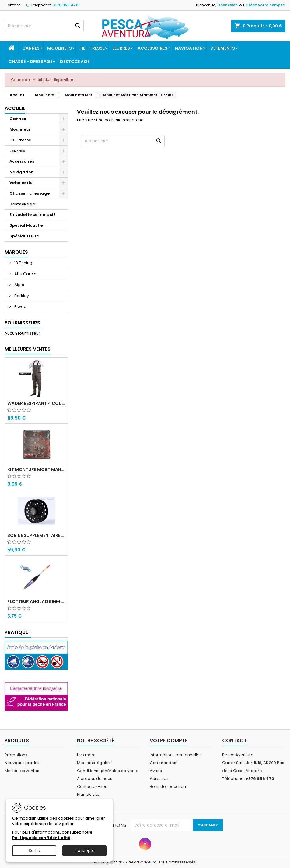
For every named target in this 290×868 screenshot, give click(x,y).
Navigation (189, 48)
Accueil (15, 108)
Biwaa (20, 307)
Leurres (121, 48)
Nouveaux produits (23, 763)
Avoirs (156, 771)
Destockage (75, 62)
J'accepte (85, 850)
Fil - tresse (92, 48)
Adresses (159, 779)
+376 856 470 (65, 5)
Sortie (34, 850)
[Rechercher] (44, 26)
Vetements (223, 48)
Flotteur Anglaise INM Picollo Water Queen (36, 601)
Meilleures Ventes (28, 349)
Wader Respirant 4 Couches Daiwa (36, 403)
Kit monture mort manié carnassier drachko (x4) (36, 469)
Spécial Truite (24, 236)
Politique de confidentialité (41, 838)
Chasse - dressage (30, 62)
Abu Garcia (25, 274)
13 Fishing (23, 263)
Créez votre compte (265, 5)
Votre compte (169, 740)
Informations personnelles (176, 755)
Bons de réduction (168, 787)
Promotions (16, 755)
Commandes (163, 763)
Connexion (227, 5)
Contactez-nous (93, 787)
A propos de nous (95, 779)
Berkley (21, 296)
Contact (12, 5)
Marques (16, 252)
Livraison (86, 755)
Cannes (31, 48)
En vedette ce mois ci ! (32, 215)
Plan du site (88, 794)
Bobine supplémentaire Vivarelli (36, 535)
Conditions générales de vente (108, 771)
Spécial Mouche (26, 225)
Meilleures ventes (22, 771)
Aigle (19, 285)
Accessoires (152, 48)
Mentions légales (94, 763)
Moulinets (59, 48)
